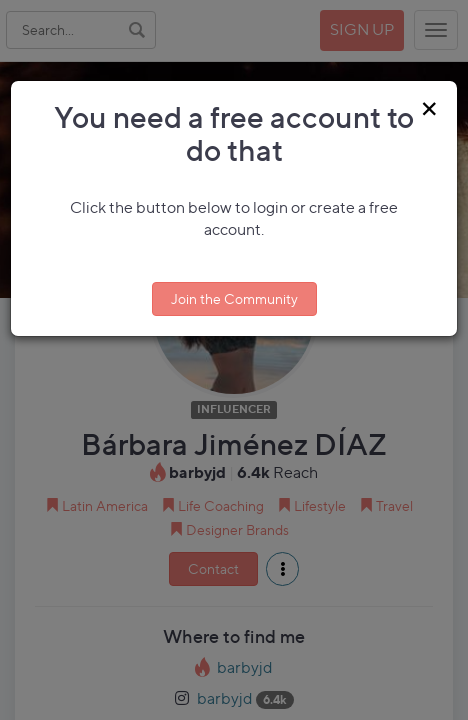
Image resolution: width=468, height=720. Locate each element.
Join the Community (234, 298)
